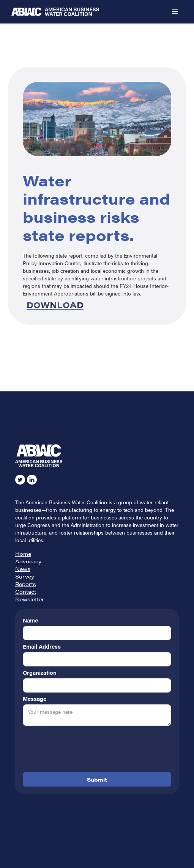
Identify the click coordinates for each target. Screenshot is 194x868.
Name (30, 620)
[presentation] (80, 751)
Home (23, 554)
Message (35, 699)
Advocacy (28, 561)
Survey (25, 576)
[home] (86, 12)
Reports (26, 584)
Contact (26, 591)
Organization (40, 673)
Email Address (42, 646)
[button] (175, 12)
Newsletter (30, 599)
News (23, 569)
